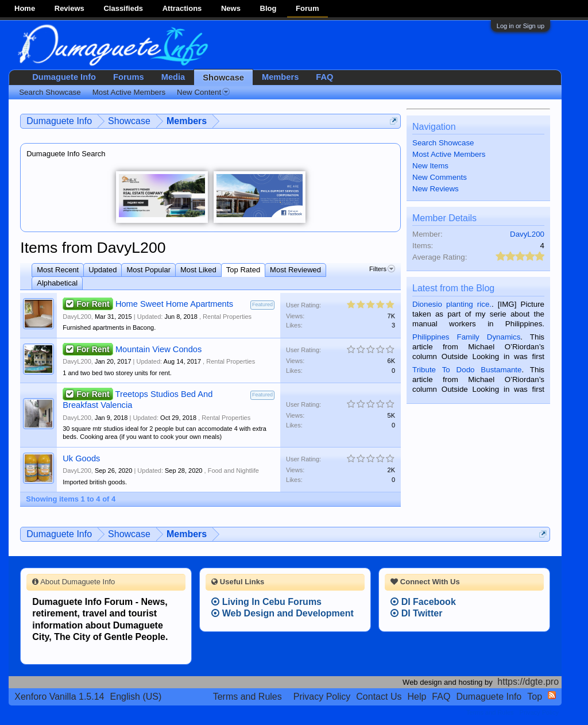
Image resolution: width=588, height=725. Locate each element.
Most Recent (58, 270)
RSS (552, 695)
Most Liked (198, 270)
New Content (203, 92)
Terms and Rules (247, 697)
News (231, 8)
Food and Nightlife (233, 471)
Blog (268, 8)
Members (280, 77)
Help (417, 697)
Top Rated (243, 270)
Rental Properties (227, 317)
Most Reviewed (295, 270)
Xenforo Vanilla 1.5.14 (59, 697)
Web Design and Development (283, 613)
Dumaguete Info (64, 77)
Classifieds (123, 8)
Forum (307, 8)
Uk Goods (81, 458)
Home (25, 8)
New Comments (440, 177)
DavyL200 (77, 317)
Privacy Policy (322, 697)
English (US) (136, 697)
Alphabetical (57, 283)
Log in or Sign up (521, 26)
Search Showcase (443, 143)
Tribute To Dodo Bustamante (467, 370)
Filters (382, 269)
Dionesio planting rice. (452, 304)
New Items (430, 166)
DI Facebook (423, 602)
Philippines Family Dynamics (466, 337)
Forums (129, 77)
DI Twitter (416, 613)
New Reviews (436, 189)
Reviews (69, 8)
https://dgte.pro (528, 682)
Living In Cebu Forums (266, 602)
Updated (102, 270)
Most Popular (148, 270)
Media (173, 77)
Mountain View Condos (158, 349)
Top (535, 697)
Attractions (182, 8)
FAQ (324, 77)
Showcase (223, 78)
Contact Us (379, 697)
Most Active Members (449, 154)
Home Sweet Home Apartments (174, 304)
